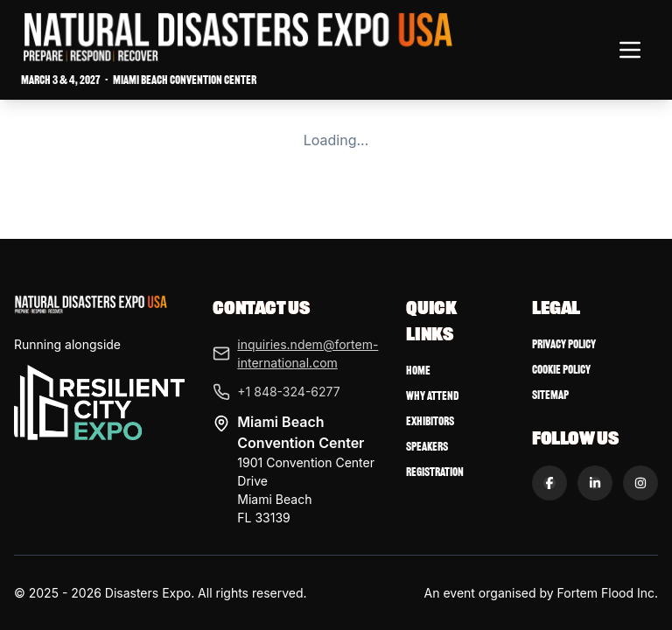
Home (418, 371)
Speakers (427, 447)
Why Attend (432, 396)
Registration (435, 472)
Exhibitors (430, 421)
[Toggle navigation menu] (630, 50)
